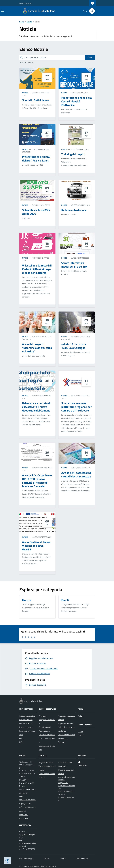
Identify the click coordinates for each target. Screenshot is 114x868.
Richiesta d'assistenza (66, 799)
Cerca (90, 57)
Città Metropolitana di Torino (47, 768)
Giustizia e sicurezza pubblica (67, 718)
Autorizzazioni (44, 731)
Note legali (63, 766)
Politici (22, 738)
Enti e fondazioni (26, 723)
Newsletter (82, 765)
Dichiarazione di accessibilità (47, 776)
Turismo (61, 742)
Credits (63, 858)
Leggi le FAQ (63, 783)
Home (22, 22)
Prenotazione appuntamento (67, 793)
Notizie (25, 93)
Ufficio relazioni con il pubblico (27, 809)
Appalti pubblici (45, 727)
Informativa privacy (66, 762)
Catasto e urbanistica (47, 735)
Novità (29, 22)
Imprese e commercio (67, 723)
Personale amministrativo (27, 733)
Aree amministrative (27, 716)
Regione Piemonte (25, 3)
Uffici (21, 742)
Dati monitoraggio (26, 858)
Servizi (47, 858)
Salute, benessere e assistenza (67, 729)
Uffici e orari (24, 815)
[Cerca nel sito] (91, 11)
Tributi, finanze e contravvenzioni (67, 736)
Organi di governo (26, 727)
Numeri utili (24, 818)
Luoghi (81, 732)
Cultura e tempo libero (47, 740)
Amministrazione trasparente (67, 778)
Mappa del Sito (82, 858)
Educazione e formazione (47, 748)
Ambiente (43, 716)
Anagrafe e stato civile (47, 721)
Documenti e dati (26, 720)
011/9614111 (25, 780)
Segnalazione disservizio (67, 787)
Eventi (81, 735)
